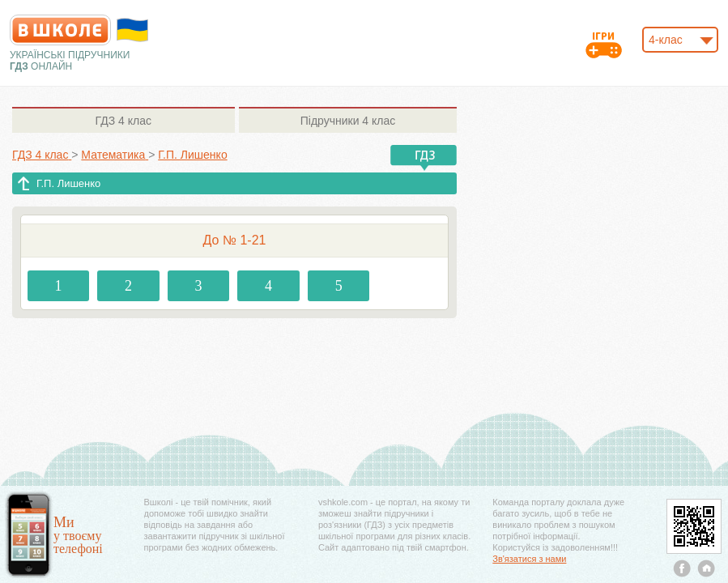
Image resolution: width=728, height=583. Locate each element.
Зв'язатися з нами (529, 559)
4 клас (123, 121)
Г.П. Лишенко (68, 183)
